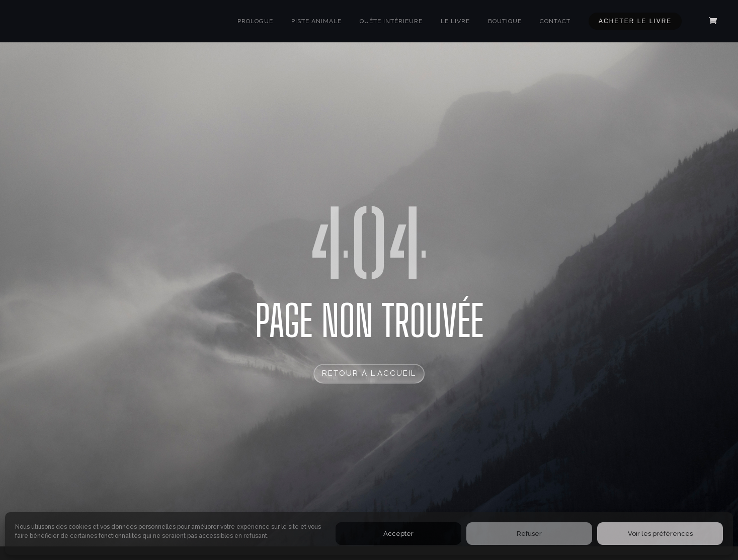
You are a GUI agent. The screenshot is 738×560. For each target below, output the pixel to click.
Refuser (529, 534)
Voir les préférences (660, 534)
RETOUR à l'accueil (369, 373)
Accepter (398, 534)
